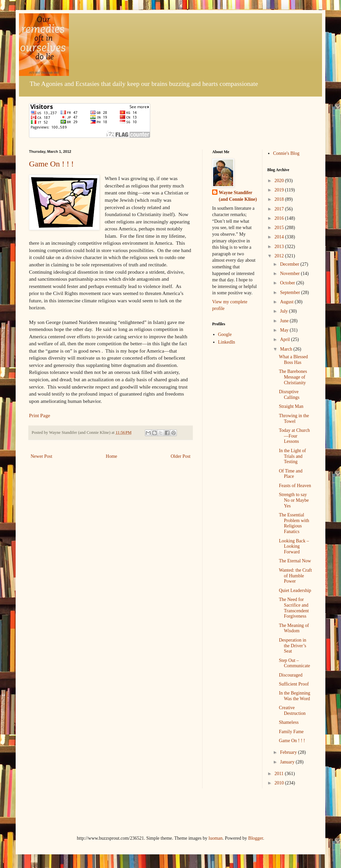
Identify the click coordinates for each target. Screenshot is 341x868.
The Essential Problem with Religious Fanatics (294, 523)
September (291, 292)
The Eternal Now (295, 561)
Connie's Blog (286, 153)
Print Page (40, 415)
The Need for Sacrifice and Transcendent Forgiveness (294, 608)
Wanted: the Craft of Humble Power (295, 576)
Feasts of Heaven (295, 486)
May (285, 330)
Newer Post (41, 456)
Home (112, 456)
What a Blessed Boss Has (293, 360)
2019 (280, 190)
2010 (280, 783)
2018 (280, 199)
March (287, 349)
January (288, 762)
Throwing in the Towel (294, 419)
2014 (280, 237)
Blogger (255, 838)
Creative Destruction (292, 711)
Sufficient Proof (294, 684)
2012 (280, 256)
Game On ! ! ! (51, 164)
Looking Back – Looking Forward (294, 547)
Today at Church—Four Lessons (294, 436)
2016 (280, 218)
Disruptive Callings (289, 395)
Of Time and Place (291, 474)
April (286, 339)
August (287, 302)
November (291, 274)
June (285, 321)
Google (225, 334)
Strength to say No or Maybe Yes (294, 500)
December (290, 264)
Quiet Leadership (295, 590)
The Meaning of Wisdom (294, 628)
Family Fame (291, 732)
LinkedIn (227, 342)
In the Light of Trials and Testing (292, 456)
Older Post (181, 456)
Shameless (289, 722)
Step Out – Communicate (294, 663)
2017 (280, 209)
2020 (280, 181)
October (288, 283)
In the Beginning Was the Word (294, 696)
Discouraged (291, 675)
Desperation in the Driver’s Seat (292, 646)
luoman (215, 838)
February (289, 752)
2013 (280, 247)
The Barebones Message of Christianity (293, 377)
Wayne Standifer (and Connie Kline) (238, 196)
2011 (280, 774)
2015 (280, 228)
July (285, 311)
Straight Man (291, 406)
